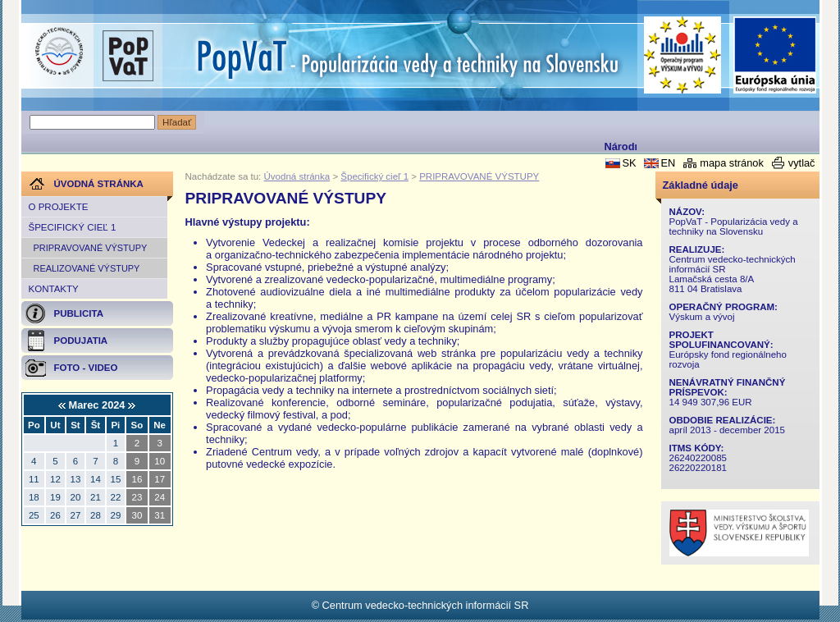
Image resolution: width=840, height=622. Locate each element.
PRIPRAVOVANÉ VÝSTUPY (91, 248)
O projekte (59, 207)
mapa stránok (732, 163)
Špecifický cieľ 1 (73, 227)
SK (629, 163)
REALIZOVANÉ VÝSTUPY (87, 268)
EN (668, 163)
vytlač (802, 163)
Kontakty (54, 289)
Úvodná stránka (297, 176)
